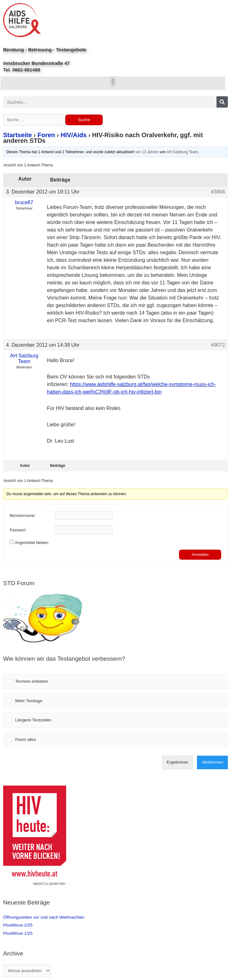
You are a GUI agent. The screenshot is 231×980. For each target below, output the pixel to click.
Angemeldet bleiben (32, 543)
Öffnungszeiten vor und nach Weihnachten (44, 917)
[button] (113, 82)
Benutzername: (23, 516)
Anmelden (200, 555)
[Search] (222, 102)
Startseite (17, 135)
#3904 (218, 192)
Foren (46, 135)
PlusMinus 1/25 (18, 933)
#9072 (218, 345)
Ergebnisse (177, 762)
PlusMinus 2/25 (18, 925)
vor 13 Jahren (147, 152)
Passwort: (18, 530)
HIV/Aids (73, 135)
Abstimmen (212, 762)
